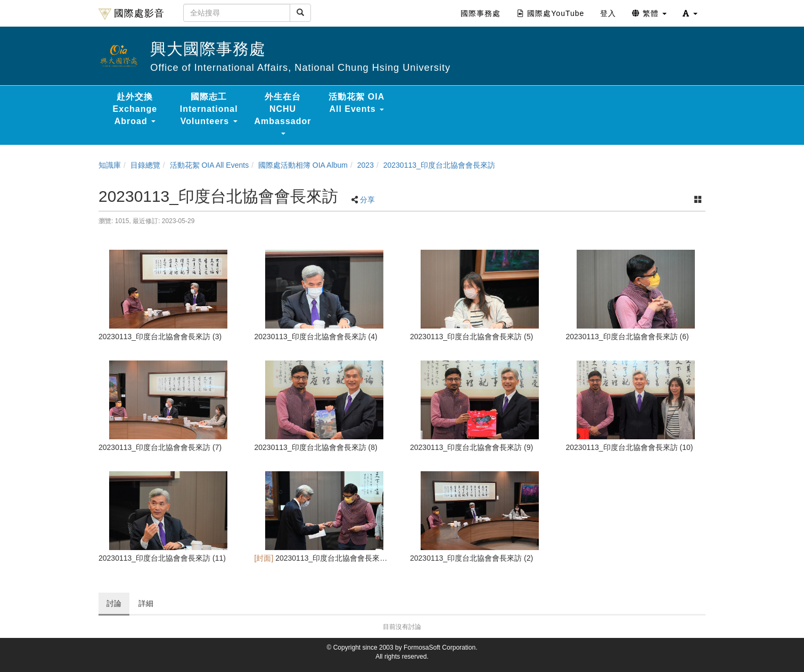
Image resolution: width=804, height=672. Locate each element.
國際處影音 (132, 14)
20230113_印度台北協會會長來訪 (439, 165)
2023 (366, 165)
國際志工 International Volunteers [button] (209, 109)
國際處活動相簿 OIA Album (303, 165)
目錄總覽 (145, 165)
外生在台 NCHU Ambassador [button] (283, 113)
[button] (690, 13)
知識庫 (110, 165)
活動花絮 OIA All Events (210, 165)
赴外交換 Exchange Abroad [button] (135, 109)
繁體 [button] (649, 13)
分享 (367, 200)
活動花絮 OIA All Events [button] (356, 103)
